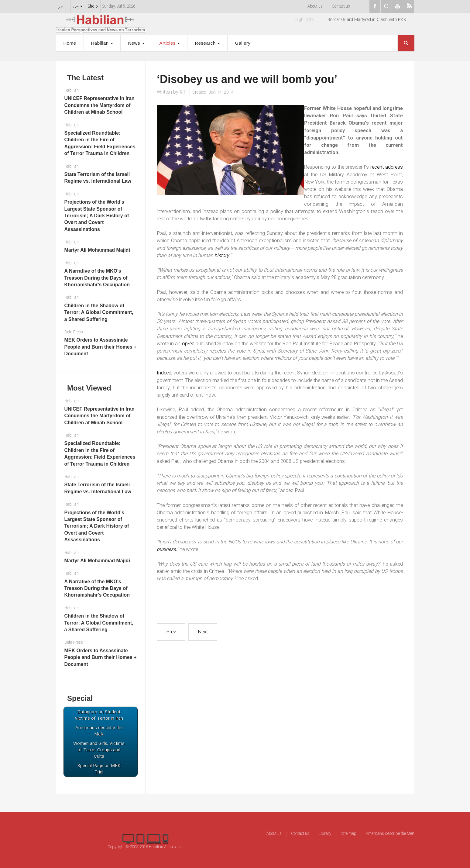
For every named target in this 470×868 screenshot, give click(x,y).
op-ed (188, 344)
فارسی (78, 6)
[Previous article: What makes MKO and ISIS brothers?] (171, 632)
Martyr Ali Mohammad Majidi (97, 250)
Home (70, 43)
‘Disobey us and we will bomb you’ (247, 79)
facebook (375, 6)
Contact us (341, 6)
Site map (349, 834)
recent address (387, 167)
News (136, 43)
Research (207, 43)
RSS (409, 6)
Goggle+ (386, 6)
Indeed (164, 373)
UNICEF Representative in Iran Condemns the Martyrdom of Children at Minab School (99, 105)
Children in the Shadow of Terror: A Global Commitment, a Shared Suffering (99, 312)
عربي (61, 6)
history (222, 256)
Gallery (243, 43)
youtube (397, 6)
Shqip (93, 6)
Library (325, 834)
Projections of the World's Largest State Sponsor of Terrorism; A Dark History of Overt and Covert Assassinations (97, 216)
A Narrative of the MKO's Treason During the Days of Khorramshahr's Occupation (97, 278)
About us (315, 6)
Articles (170, 43)
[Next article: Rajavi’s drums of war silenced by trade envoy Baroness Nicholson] (203, 632)
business (166, 550)
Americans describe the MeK (390, 834)
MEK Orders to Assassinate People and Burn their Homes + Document (101, 347)
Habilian (102, 43)
